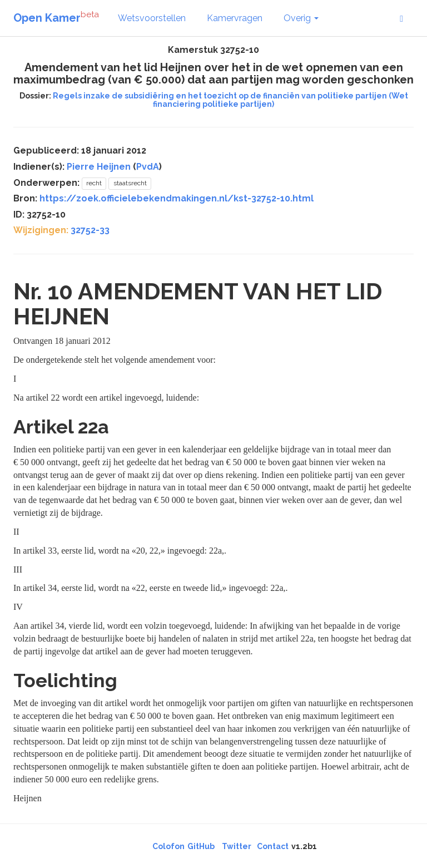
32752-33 (90, 230)
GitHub (201, 846)
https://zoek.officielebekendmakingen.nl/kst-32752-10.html (177, 198)
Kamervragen (235, 18)
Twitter (237, 846)
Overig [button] (301, 18)
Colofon (168, 846)
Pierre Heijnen (99, 167)
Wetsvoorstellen (152, 18)
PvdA (148, 167)
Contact (273, 846)
